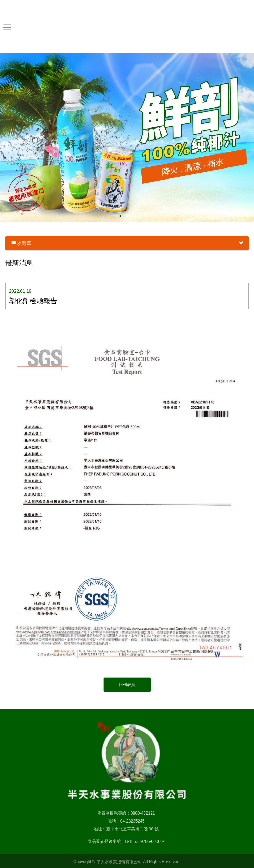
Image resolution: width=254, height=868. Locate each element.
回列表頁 (127, 685)
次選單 (127, 243)
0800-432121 (143, 813)
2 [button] (127, 216)
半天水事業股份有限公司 (127, 26)
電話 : (113, 821)
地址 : (99, 829)
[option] (127, 138)
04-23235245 (133, 821)
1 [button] (120, 216)
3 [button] (134, 216)
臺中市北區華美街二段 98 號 (132, 829)
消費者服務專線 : (113, 813)
